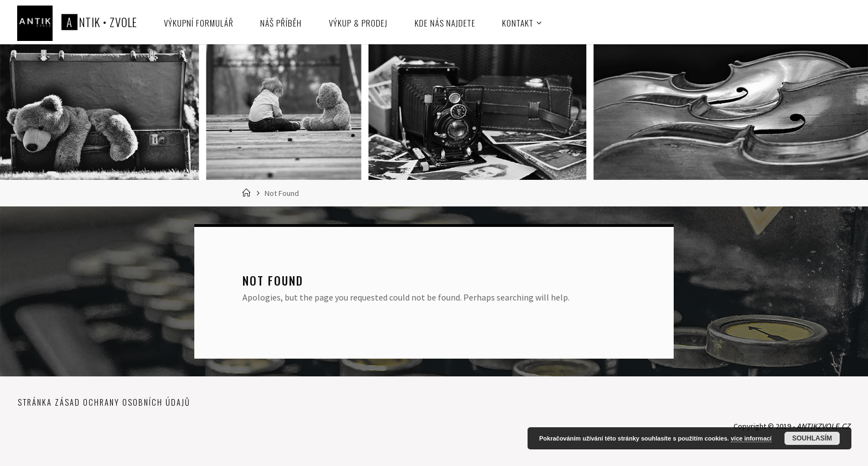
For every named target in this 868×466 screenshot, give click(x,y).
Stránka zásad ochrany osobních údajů (104, 402)
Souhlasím (812, 438)
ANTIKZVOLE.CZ (823, 426)
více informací (751, 438)
